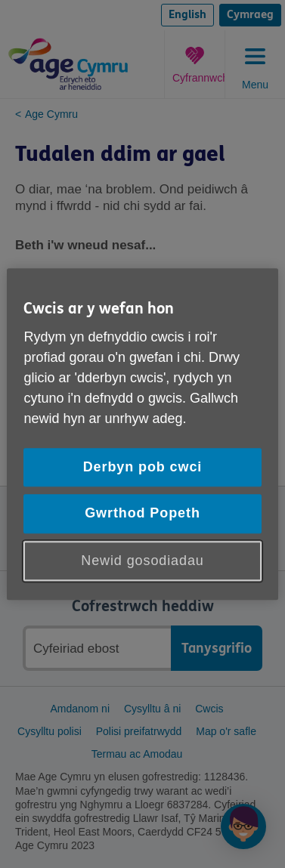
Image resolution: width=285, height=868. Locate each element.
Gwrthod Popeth (142, 514)
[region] (142, 434)
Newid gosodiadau (142, 561)
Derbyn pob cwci (143, 468)
